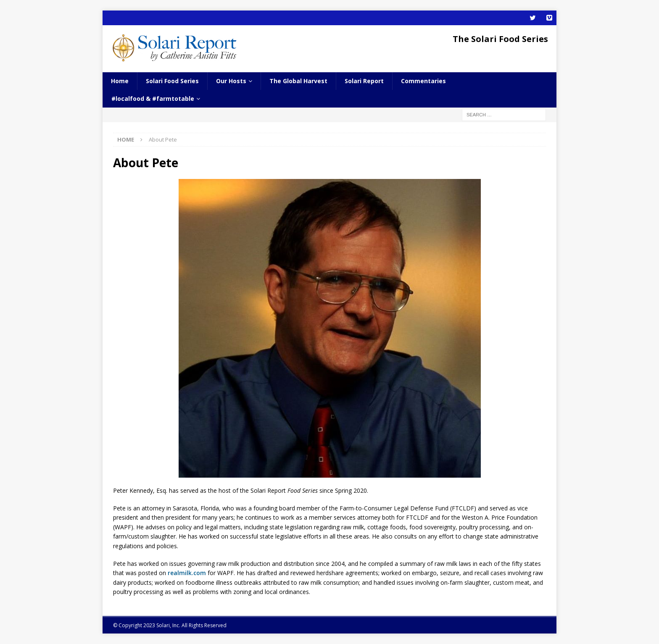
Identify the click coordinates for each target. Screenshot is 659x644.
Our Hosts (231, 81)
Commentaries (423, 81)
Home (120, 81)
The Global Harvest (298, 81)
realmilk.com (187, 573)
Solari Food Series (172, 81)
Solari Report (364, 81)
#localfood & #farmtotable (153, 99)
